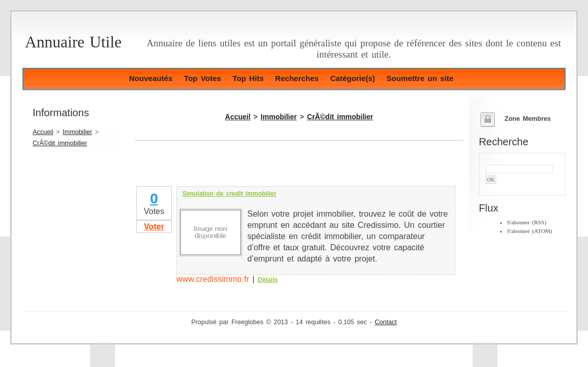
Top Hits (248, 78)
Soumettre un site (420, 78)
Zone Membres (528, 119)
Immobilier (78, 132)
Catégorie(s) (352, 78)
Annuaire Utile (73, 42)
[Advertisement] (254, 169)
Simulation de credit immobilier (229, 194)
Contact (386, 322)
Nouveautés (151, 78)
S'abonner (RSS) (527, 222)
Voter (154, 227)
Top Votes (203, 78)
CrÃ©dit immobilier (60, 143)
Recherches (297, 78)
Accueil (43, 132)
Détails (267, 280)
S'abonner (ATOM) (530, 231)
